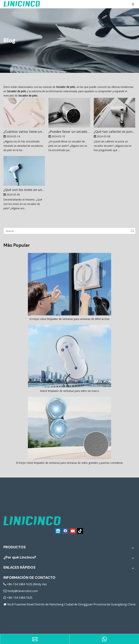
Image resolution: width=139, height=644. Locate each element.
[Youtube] (73, 531)
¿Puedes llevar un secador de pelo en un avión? (69, 132)
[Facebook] (65, 531)
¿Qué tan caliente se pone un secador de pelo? (114, 132)
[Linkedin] (58, 531)
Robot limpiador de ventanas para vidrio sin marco (70, 391)
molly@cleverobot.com (23, 591)
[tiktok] (80, 531)
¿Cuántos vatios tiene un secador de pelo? (24, 132)
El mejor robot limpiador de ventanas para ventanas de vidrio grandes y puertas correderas (69, 463)
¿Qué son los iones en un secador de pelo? (24, 190)
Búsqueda (132, 231)
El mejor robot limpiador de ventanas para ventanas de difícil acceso (70, 319)
